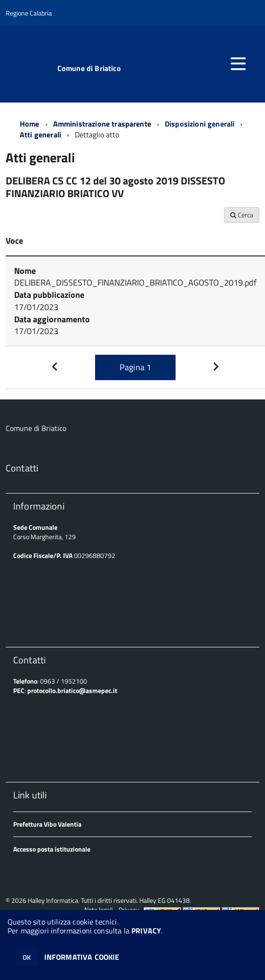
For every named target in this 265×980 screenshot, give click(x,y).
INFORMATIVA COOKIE (82, 957)
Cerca (242, 215)
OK (27, 957)
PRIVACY (146, 931)
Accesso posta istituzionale (52, 849)
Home (30, 124)
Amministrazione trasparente (102, 124)
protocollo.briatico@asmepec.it (72, 690)
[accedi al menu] (238, 64)
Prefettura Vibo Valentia (47, 824)
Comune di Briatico (89, 68)
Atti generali (40, 135)
